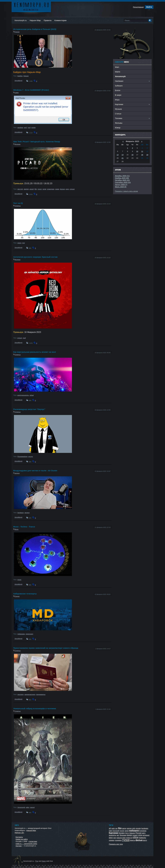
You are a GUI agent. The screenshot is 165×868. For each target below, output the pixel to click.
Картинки (114, 833)
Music (17, 529)
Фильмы (119, 123)
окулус (31, 456)
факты (133, 840)
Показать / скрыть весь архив (126, 191)
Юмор (118, 128)
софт (17, 93)
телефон (118, 840)
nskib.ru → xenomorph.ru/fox (26, 844)
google (138, 828)
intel (110, 831)
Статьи (18, 206)
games (129, 828)
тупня (126, 840)
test (24, 243)
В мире (17, 32)
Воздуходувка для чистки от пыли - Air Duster (35, 471)
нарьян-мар (121, 838)
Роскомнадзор (22, 456)
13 (118, 155)
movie (40, 189)
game (124, 828)
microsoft (116, 831)
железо (17, 473)
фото (145, 840)
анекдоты (113, 835)
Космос (122, 833)
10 (137, 151)
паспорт (20, 694)
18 (142, 155)
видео (130, 835)
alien (28, 807)
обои (135, 837)
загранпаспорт (30, 694)
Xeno (44, 861)
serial (44, 189)
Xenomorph (21, 807)
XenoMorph (18, 81)
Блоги (118, 90)
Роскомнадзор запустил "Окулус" (29, 409)
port (29, 127)
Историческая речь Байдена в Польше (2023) (35, 29)
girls (134, 828)
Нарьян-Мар (35, 20)
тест (19, 243)
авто (144, 833)
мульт (20, 338)
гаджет (135, 835)
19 (147, 155)
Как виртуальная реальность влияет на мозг (35, 352)
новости (129, 838)
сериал (72, 189)
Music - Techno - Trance (24, 527)
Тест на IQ (18, 203)
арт (118, 835)
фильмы (18, 144)
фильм (62, 189)
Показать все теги (116, 844)
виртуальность (23, 395)
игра (140, 835)
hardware (21, 513)
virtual (32, 395)
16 (132, 155)
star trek (20, 189)
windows (20, 127)
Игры (117, 100)
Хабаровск (21, 634)
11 (142, 151)
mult (24, 338)
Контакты (19, 837)
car (116, 828)
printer (34, 127)
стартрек (51, 189)
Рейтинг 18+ (19, 833)
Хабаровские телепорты (25, 594)
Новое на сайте (22, 839)
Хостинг (19, 846)
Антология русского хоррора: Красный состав (35, 257)
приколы (142, 838)
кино (67, 189)
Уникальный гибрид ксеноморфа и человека (35, 708)
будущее (123, 835)
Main (117, 67)
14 (122, 155)
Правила (48, 20)
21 (122, 158)
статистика (33, 841)
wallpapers (134, 831)
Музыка (118, 109)
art (110, 828)
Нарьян (26, 76)
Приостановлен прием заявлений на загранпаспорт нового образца (46, 648)
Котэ (127, 833)
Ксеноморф (31, 6)
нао (115, 838)
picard (32, 189)
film (36, 189)
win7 (26, 127)
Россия (139, 833)
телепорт (29, 634)
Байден (20, 76)
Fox (37, 861)
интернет (146, 835)
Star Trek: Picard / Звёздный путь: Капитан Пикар (37, 142)
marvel (32, 807)
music (19, 580)
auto (113, 828)
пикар (57, 189)
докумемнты (41, 694)
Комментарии (60, 20)
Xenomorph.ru (21, 20)
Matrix (118, 72)
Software (119, 86)
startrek (26, 189)
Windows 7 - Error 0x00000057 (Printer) (31, 90)
